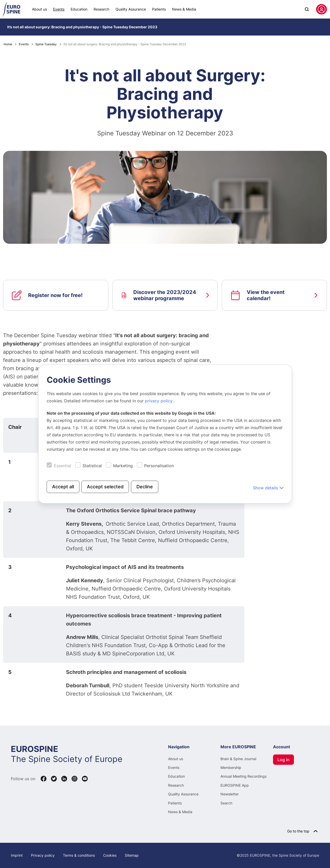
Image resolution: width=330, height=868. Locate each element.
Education (79, 9)
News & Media (184, 9)
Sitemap (132, 855)
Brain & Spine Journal (238, 759)
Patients (159, 9)
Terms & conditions (79, 855)
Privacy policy (43, 855)
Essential (63, 466)
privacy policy (159, 401)
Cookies (110, 855)
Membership (231, 767)
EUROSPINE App (235, 785)
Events (59, 9)
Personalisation (159, 466)
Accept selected (105, 487)
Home (8, 44)
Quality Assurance (131, 9)
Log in (283, 760)
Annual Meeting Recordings (244, 776)
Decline (145, 487)
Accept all (63, 487)
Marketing (123, 466)
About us (39, 9)
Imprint (17, 855)
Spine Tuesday (46, 44)
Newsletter (230, 794)
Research (101, 9)
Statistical (92, 466)
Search (226, 803)
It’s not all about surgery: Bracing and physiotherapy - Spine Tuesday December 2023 (82, 27)
